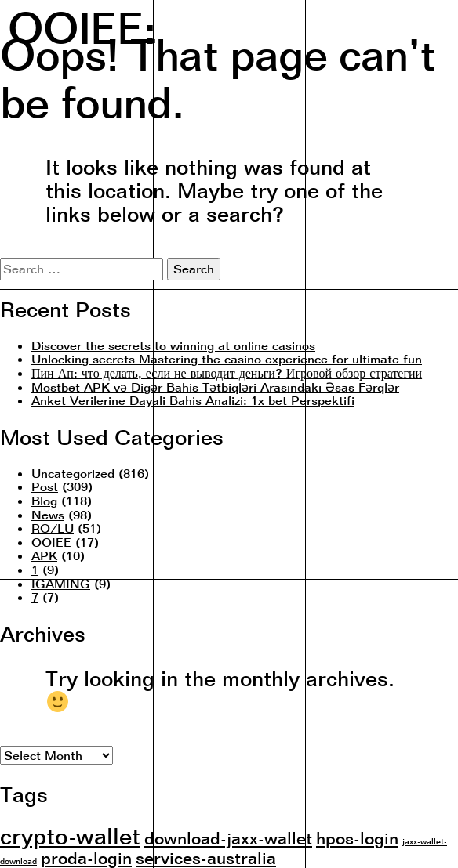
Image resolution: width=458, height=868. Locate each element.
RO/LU (53, 528)
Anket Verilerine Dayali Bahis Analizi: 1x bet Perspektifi (193, 400)
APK (44, 555)
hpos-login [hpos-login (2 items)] (357, 838)
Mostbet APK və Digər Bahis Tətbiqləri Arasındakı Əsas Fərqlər (215, 387)
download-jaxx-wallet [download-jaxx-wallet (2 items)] (228, 838)
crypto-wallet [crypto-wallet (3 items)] (70, 836)
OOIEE (51, 542)
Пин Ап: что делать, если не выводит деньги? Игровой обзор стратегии (227, 373)
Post (45, 486)
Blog (44, 501)
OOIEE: (82, 22)
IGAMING (61, 584)
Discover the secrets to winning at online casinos (173, 345)
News (48, 515)
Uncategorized (73, 473)
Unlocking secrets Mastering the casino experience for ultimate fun (227, 359)
